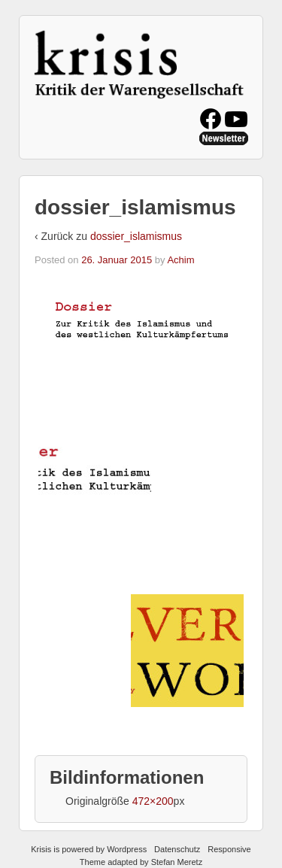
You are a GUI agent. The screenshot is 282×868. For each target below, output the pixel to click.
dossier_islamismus (136, 236)
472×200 (153, 801)
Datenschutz (177, 849)
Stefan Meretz (177, 862)
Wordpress (127, 849)
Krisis (41, 849)
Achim (180, 260)
